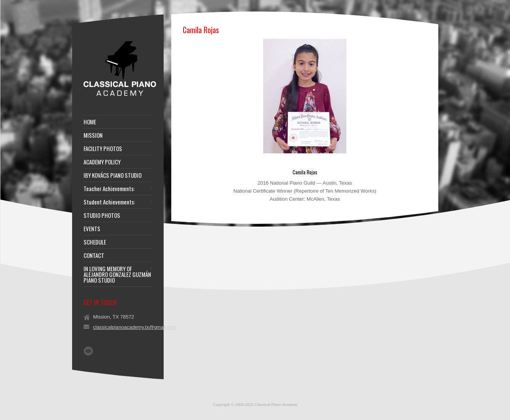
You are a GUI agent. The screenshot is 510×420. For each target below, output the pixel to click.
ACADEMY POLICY (102, 162)
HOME (90, 122)
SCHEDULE (95, 242)
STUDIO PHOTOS (102, 215)
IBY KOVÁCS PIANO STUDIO (113, 175)
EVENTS (92, 229)
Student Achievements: (109, 202)
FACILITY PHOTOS (103, 149)
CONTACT (94, 255)
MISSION (93, 135)
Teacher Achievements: (109, 189)
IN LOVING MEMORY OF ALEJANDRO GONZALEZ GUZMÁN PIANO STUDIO (117, 274)
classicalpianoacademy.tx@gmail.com (135, 327)
